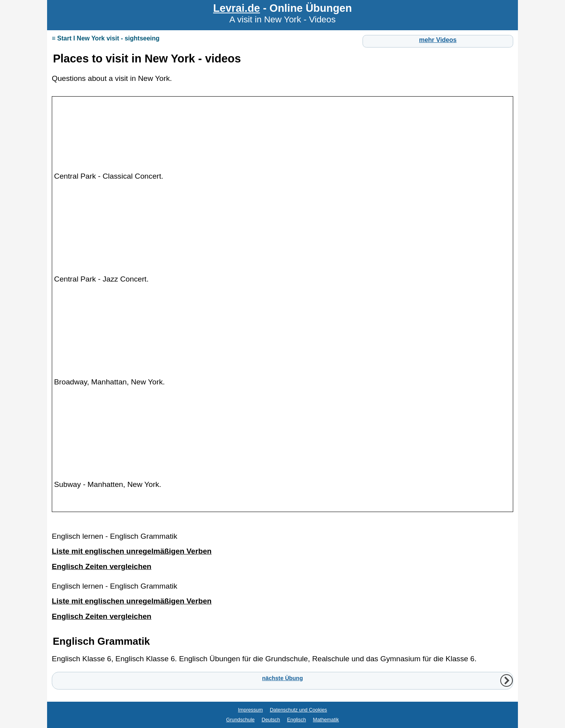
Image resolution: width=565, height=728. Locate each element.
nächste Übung (282, 678)
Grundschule (240, 720)
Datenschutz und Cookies (299, 710)
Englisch (296, 720)
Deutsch (271, 720)
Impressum (251, 710)
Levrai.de (236, 8)
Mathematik (326, 720)
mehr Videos (438, 40)
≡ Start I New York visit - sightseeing (106, 38)
